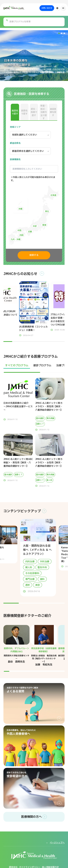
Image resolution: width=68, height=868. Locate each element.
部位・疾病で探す (34, 112)
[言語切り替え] (57, 8)
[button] (59, 33)
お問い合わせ (47, 8)
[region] (34, 368)
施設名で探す (15, 112)
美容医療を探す (53, 112)
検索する (34, 255)
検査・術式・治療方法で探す (44, 112)
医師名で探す (24, 112)
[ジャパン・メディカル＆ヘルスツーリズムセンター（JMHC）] (22, 8)
